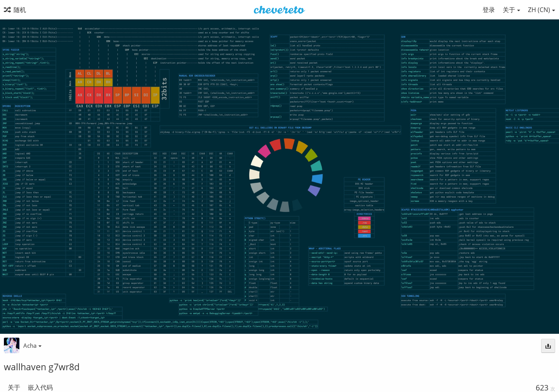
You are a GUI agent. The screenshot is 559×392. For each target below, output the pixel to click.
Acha (32, 345)
